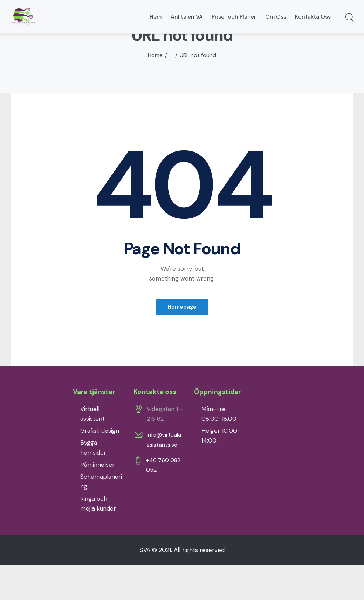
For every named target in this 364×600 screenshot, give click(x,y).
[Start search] (349, 18)
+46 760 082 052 (165, 500)
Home (155, 89)
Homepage (182, 341)
